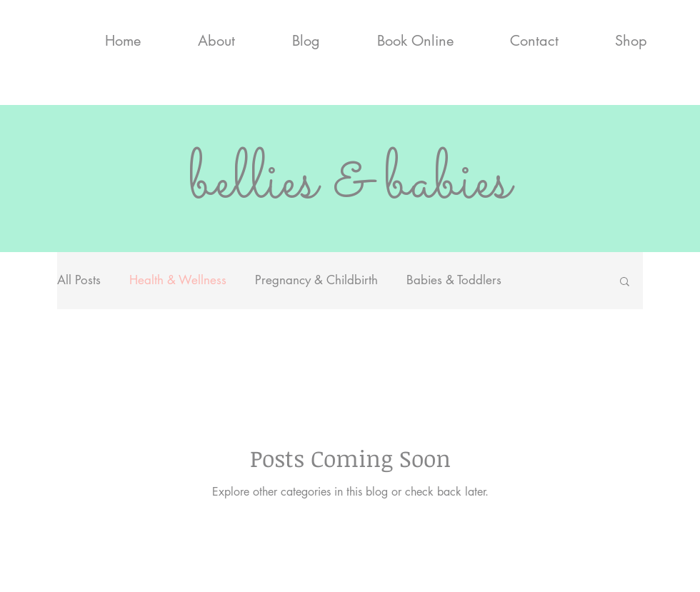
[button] (625, 282)
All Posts (79, 280)
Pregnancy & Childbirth (316, 280)
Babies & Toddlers (454, 280)
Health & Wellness (178, 280)
